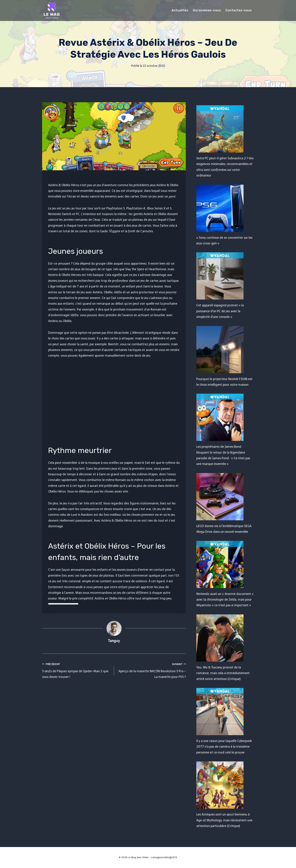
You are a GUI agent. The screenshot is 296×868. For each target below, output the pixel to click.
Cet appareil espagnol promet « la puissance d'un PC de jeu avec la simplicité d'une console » (220, 311)
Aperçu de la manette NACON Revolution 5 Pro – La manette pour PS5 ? (151, 670)
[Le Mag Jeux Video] (52, 10)
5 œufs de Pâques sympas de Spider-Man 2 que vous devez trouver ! (77, 670)
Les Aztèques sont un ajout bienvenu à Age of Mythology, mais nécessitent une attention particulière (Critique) (224, 820)
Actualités (180, 10)
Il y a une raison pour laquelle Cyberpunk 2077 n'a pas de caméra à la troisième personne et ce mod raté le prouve (224, 747)
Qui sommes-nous (207, 10)
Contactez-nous (239, 10)
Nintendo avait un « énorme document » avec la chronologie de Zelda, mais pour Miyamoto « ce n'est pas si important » (225, 600)
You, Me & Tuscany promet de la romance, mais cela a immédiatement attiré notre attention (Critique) (223, 673)
